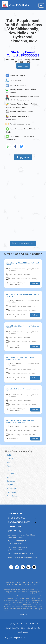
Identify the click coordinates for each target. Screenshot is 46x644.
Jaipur (9, 477)
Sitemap (25, 632)
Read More (23, 614)
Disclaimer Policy (27, 628)
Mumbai (10, 459)
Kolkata (10, 485)
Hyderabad (11, 492)
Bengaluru (11, 481)
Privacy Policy (11, 624)
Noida (9, 470)
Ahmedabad (12, 496)
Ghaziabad (11, 488)
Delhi (9, 455)
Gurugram (11, 474)
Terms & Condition (22, 624)
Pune (9, 466)
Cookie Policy (16, 628)
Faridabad (11, 462)
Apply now (23, 66)
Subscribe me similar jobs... (23, 243)
